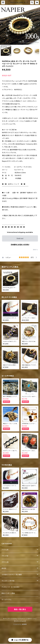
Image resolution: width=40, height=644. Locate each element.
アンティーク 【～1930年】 (11, 587)
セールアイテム (7, 599)
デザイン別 (5, 562)
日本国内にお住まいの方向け (20, 245)
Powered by (20, 624)
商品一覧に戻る (20, 609)
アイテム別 (5, 550)
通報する (35, 250)
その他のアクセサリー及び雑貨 (12, 575)
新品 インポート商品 (8, 593)
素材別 (4, 568)
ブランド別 (5, 556)
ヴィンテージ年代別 (8, 581)
